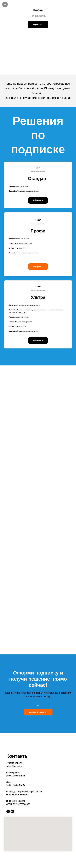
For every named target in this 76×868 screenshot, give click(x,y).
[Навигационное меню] (5, 4)
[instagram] (12, 811)
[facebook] (8, 811)
